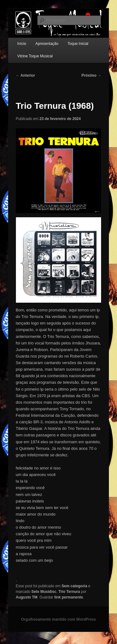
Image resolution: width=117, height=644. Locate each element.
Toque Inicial (78, 44)
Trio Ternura (69, 592)
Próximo (91, 75)
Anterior (26, 75)
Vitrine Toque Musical (35, 56)
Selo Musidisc (44, 592)
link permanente (69, 597)
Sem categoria (74, 586)
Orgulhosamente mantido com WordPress (59, 619)
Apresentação (47, 44)
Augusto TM (27, 597)
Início (22, 44)
